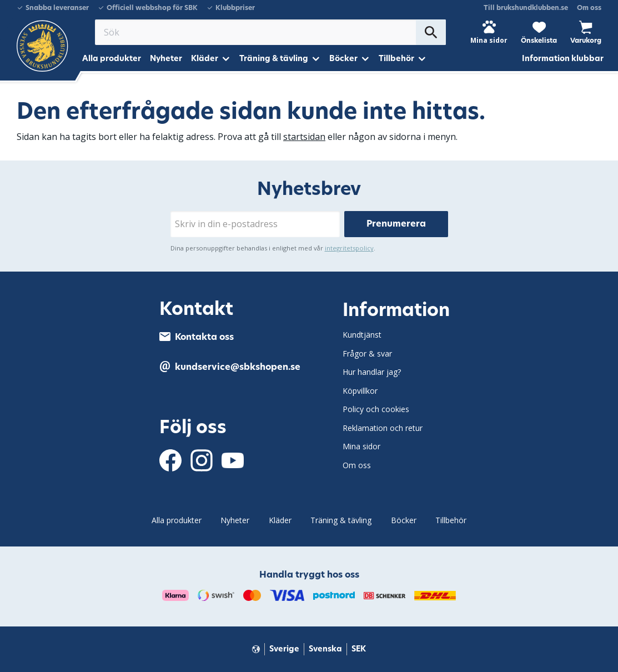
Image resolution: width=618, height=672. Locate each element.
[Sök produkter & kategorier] (255, 32)
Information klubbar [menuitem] (563, 59)
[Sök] (431, 32)
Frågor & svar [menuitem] (367, 353)
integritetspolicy (349, 248)
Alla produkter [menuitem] (112, 59)
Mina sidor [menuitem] (361, 446)
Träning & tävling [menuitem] (274, 59)
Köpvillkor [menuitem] (360, 391)
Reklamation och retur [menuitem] (383, 428)
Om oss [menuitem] (589, 8)
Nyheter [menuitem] (166, 59)
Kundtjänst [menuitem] (362, 335)
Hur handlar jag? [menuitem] (372, 372)
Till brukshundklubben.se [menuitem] (526, 8)
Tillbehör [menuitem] (396, 59)
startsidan (304, 137)
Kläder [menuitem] (205, 59)
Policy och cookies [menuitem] (376, 409)
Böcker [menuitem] (343, 59)
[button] (539, 32)
